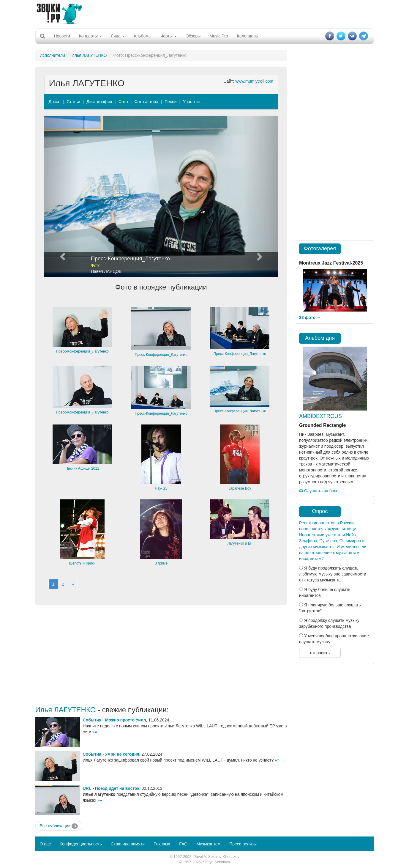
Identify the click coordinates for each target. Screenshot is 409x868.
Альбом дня (320, 338)
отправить (320, 653)
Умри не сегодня (122, 754)
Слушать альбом (318, 491)
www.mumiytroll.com (254, 81)
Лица (118, 36)
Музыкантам (208, 844)
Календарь (248, 36)
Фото (123, 102)
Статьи (73, 102)
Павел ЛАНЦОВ (106, 271)
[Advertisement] (205, 13)
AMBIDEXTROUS (320, 416)
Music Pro (219, 36)
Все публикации (59, 826)
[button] (62, 196)
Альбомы (143, 36)
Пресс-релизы (243, 844)
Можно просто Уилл (126, 720)
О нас (45, 844)
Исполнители (52, 55)
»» (95, 732)
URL (87, 788)
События (92, 720)
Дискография (99, 102)
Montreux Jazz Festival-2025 (331, 263)
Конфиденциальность (81, 844)
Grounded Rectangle (322, 425)
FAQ (183, 844)
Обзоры (193, 36)
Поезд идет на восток (117, 788)
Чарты (169, 36)
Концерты (90, 36)
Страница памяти (128, 844)
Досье (55, 102)
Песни (170, 102)
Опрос (320, 511)
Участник (192, 102)
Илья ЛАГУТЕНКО (89, 55)
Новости (62, 36)
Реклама (162, 844)
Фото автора (146, 102)
